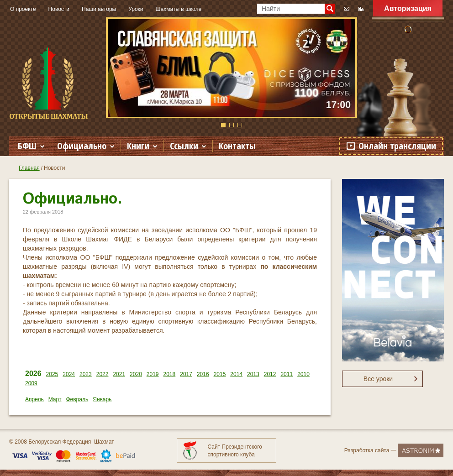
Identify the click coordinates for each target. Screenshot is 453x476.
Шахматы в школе (179, 9)
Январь (102, 399)
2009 (31, 383)
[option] (232, 68)
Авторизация (408, 8)
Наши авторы (99, 9)
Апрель (34, 399)
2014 (236, 374)
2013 (253, 374)
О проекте (23, 9)
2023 (86, 374)
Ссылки (184, 146)
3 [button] (240, 125)
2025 (52, 374)
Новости (59, 9)
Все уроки (378, 379)
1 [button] (223, 125)
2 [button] (232, 125)
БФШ (27, 146)
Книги (138, 146)
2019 (153, 374)
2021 (119, 374)
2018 (170, 374)
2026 (33, 374)
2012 (270, 374)
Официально (82, 146)
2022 (103, 374)
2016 (203, 374)
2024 (69, 374)
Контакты (237, 146)
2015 (220, 374)
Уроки (136, 9)
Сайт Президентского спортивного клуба (235, 451)
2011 (287, 374)
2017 (186, 374)
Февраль (77, 399)
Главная (29, 168)
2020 (136, 374)
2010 (303, 374)
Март (55, 399)
